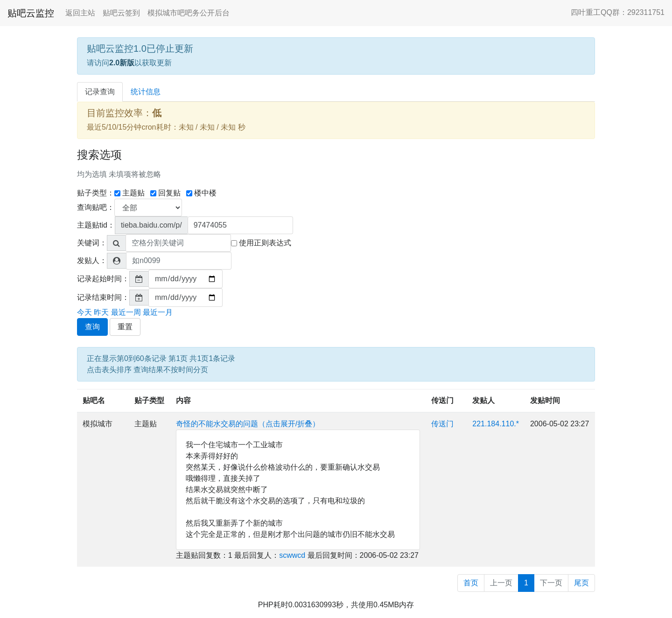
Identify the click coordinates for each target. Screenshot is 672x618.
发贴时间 (545, 400)
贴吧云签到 (121, 13)
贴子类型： (96, 193)
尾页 (581, 583)
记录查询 (100, 92)
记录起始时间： (103, 279)
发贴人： (92, 260)
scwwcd (292, 555)
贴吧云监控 (31, 13)
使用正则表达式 (261, 243)
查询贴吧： (96, 207)
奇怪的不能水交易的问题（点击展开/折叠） (248, 424)
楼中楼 (201, 193)
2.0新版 (122, 63)
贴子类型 (149, 400)
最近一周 (126, 312)
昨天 (101, 312)
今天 (84, 312)
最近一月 (158, 312)
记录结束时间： (103, 297)
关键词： (92, 243)
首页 (471, 583)
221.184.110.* (496, 424)
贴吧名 (94, 400)
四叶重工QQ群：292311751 (618, 12)
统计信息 (146, 92)
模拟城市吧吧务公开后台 (189, 13)
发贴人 (483, 400)
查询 (92, 327)
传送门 (442, 400)
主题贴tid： (96, 225)
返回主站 (80, 13)
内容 (183, 400)
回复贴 (165, 193)
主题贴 (129, 193)
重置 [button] (125, 327)
